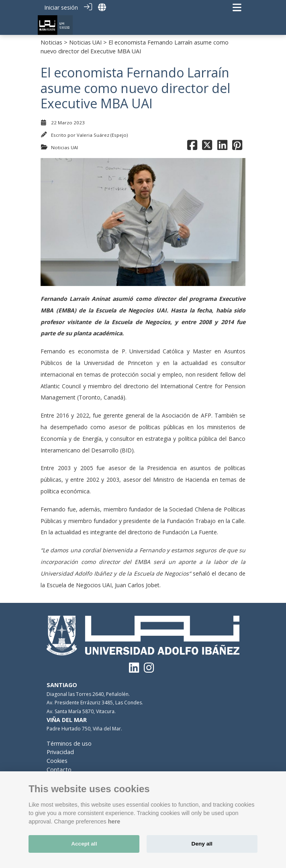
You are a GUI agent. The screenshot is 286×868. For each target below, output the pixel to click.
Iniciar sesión (61, 7)
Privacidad (60, 752)
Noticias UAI (85, 42)
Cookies (57, 761)
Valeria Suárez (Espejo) (102, 135)
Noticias (51, 42)
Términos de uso (69, 743)
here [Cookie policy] (114, 821)
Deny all (202, 844)
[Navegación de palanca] (237, 7)
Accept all (84, 844)
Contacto (59, 770)
